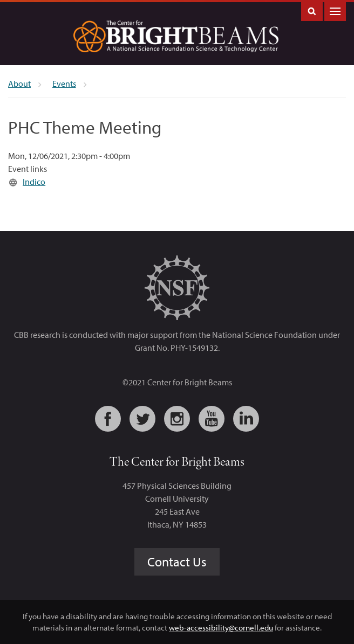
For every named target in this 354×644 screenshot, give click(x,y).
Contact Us (177, 562)
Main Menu (335, 11)
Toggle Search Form (312, 11)
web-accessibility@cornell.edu (221, 628)
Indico (34, 182)
